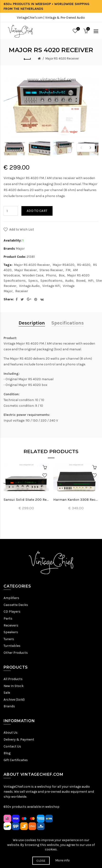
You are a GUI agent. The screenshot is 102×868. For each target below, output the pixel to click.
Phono (51, 275)
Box (62, 275)
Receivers (11, 625)
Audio (69, 281)
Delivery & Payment (19, 739)
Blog (7, 753)
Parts (8, 618)
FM (68, 270)
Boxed (81, 281)
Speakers (11, 632)
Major (20, 249)
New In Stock (14, 686)
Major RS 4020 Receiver (62, 58)
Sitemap (10, 855)
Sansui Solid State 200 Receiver (26, 500)
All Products (13, 679)
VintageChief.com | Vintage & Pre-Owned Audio (51, 18)
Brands (9, 706)
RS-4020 (84, 265)
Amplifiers (11, 598)
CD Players (12, 612)
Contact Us (12, 746)
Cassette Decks (16, 605)
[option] (15, 148)
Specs (33, 281)
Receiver (22, 291)
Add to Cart (37, 211)
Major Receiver (26, 270)
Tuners (9, 639)
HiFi (91, 281)
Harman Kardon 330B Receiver (76, 500)
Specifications (51, 281)
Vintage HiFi (51, 286)
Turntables (12, 646)
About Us (11, 733)
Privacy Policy (29, 855)
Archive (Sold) (14, 700)
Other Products (16, 653)
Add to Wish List (22, 229)
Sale (7, 693)
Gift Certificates (16, 760)
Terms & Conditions (58, 855)
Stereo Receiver (51, 270)
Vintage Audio (29, 286)
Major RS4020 (63, 265)
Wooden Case (33, 275)
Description (32, 323)
